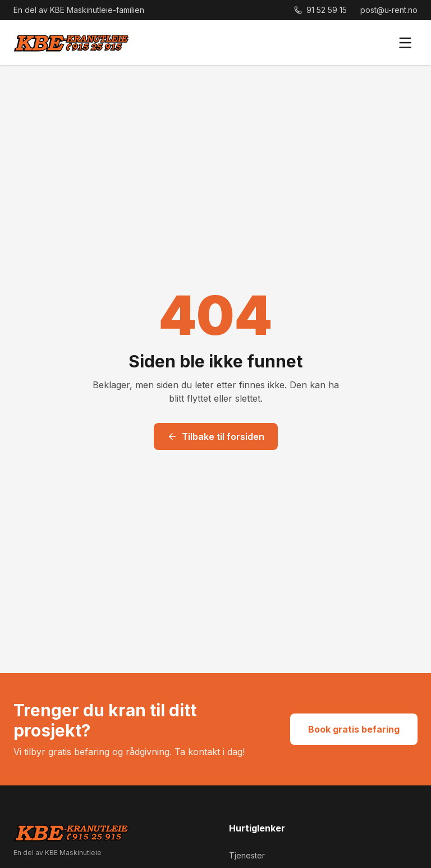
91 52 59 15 (320, 10)
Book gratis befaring (354, 729)
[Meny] (405, 43)
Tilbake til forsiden (216, 437)
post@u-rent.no (389, 10)
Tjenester (247, 855)
